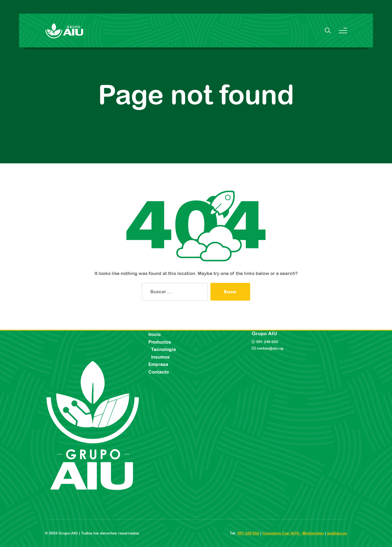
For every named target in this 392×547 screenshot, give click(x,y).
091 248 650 (267, 342)
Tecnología (163, 349)
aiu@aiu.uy (337, 533)
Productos (160, 342)
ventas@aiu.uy (270, 348)
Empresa (158, 364)
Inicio (154, 334)
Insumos (160, 357)
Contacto (159, 372)
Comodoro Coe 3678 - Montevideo (293, 533)
